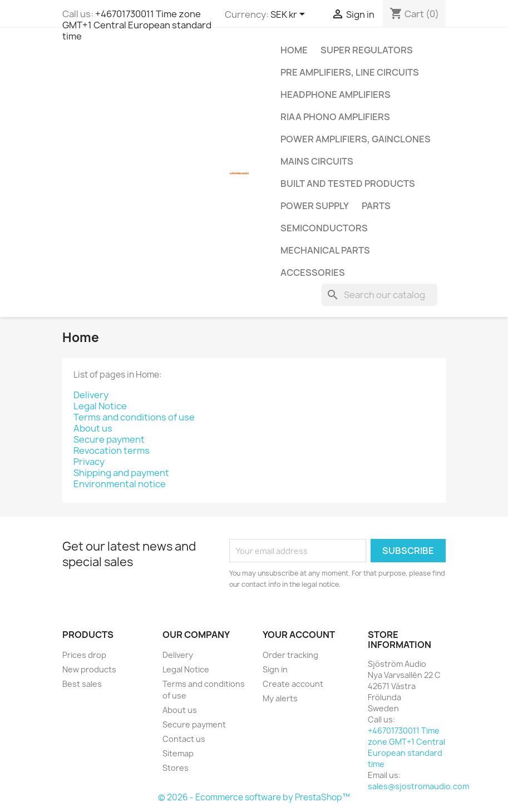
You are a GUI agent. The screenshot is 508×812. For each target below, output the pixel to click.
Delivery (91, 395)
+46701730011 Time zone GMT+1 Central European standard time (137, 25)
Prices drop (84, 655)
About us (93, 428)
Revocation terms (112, 450)
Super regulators (367, 50)
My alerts (280, 698)
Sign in (275, 669)
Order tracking (290, 655)
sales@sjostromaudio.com (418, 786)
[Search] (379, 295)
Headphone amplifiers (336, 95)
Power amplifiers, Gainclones (356, 139)
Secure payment (109, 439)
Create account (293, 684)
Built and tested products (348, 184)
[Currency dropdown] (290, 15)
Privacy (89, 462)
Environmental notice (120, 484)
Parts (376, 206)
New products (89, 669)
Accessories (313, 273)
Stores (176, 768)
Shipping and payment (121, 473)
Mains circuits (317, 161)
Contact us (184, 739)
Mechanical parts (325, 250)
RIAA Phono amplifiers (335, 117)
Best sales (82, 684)
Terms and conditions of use (134, 417)
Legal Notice (100, 406)
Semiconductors (324, 228)
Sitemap (178, 753)
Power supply (315, 206)
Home (294, 50)
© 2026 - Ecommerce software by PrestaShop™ (254, 797)
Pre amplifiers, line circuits (350, 72)
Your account (299, 635)
